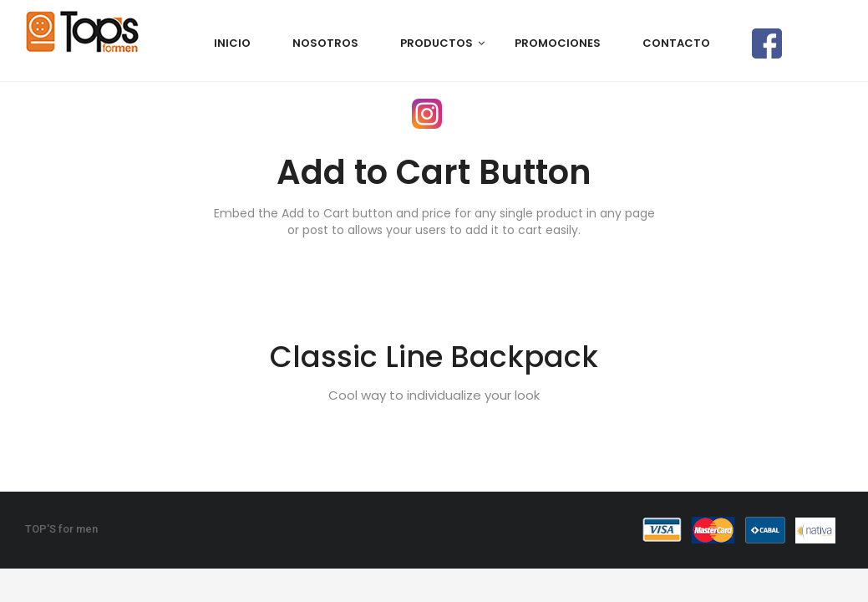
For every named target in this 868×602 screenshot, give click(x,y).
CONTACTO (676, 43)
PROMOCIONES (558, 43)
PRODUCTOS (437, 43)
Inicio (232, 43)
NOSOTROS (325, 43)
